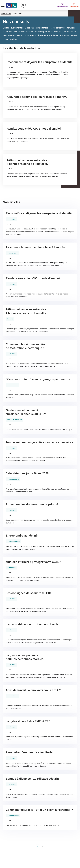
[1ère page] (29, 846)
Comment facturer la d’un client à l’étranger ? (39, 810)
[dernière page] (51, 846)
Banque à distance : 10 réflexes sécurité (33, 779)
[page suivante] (47, 846)
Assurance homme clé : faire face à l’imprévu (37, 97)
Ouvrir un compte (62, 6)
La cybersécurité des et (28, 721)
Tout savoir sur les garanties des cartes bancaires (39, 442)
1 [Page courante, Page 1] (38, 846)
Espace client (74, 6)
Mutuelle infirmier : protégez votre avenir (33, 562)
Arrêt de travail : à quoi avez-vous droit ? (33, 690)
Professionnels (6, 13)
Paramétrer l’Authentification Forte (29, 752)
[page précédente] (33, 846)
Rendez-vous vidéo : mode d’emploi (34, 129)
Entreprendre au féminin (22, 536)
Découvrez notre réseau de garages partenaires (38, 379)
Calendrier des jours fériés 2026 (27, 473)
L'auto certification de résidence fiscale (32, 624)
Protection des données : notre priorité (32, 504)
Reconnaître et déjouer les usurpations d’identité (40, 62)
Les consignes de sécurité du (28, 593)
